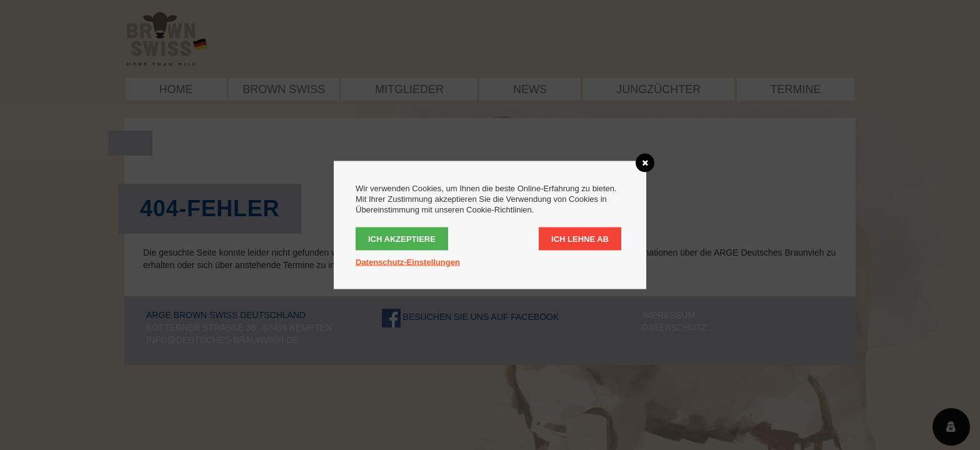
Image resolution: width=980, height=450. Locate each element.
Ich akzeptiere (402, 239)
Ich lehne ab (580, 239)
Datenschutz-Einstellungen (408, 262)
